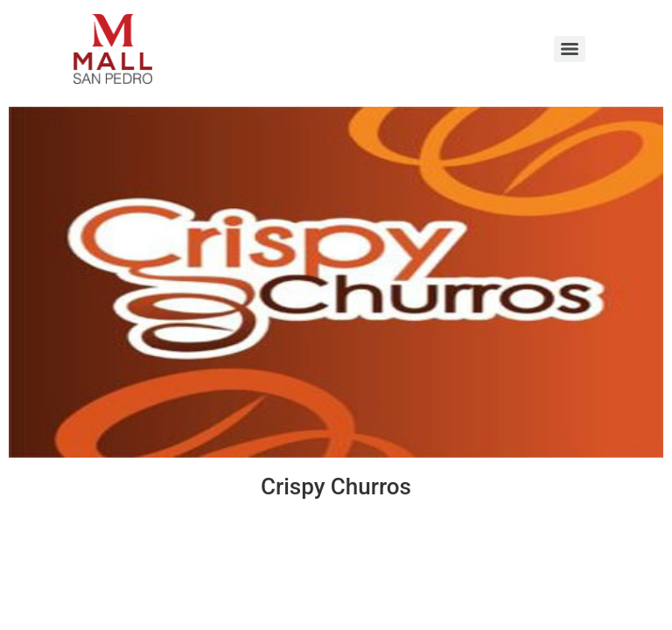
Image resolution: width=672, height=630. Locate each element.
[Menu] (570, 49)
